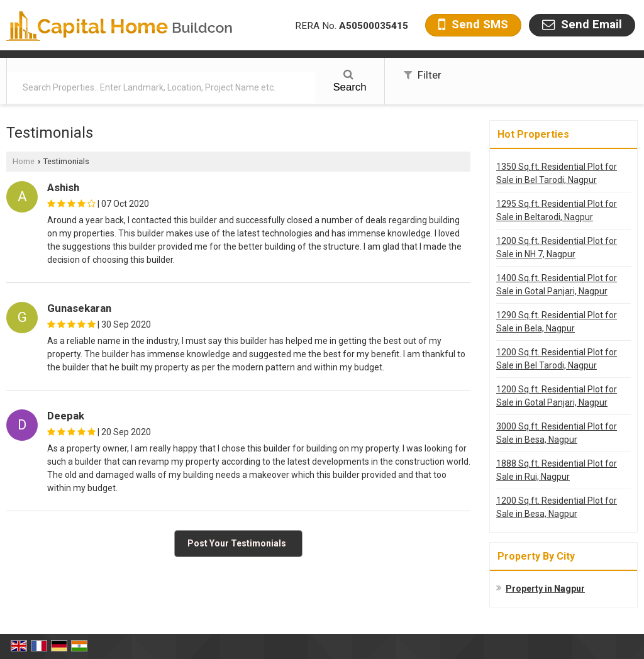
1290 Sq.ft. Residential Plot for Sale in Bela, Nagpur (557, 322)
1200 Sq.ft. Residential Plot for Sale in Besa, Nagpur (557, 507)
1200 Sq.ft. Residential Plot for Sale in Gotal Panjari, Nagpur (557, 396)
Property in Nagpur (545, 589)
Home (24, 161)
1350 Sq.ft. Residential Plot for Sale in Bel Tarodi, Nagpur (557, 173)
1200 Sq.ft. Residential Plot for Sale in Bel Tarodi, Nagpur (557, 359)
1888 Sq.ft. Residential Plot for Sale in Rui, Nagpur (557, 470)
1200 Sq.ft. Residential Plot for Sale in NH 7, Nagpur (557, 247)
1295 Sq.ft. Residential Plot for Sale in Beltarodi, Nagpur (557, 210)
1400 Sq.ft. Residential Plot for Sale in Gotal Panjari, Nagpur (557, 285)
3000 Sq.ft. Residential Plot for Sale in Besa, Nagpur (557, 433)
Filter (423, 75)
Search (349, 81)
